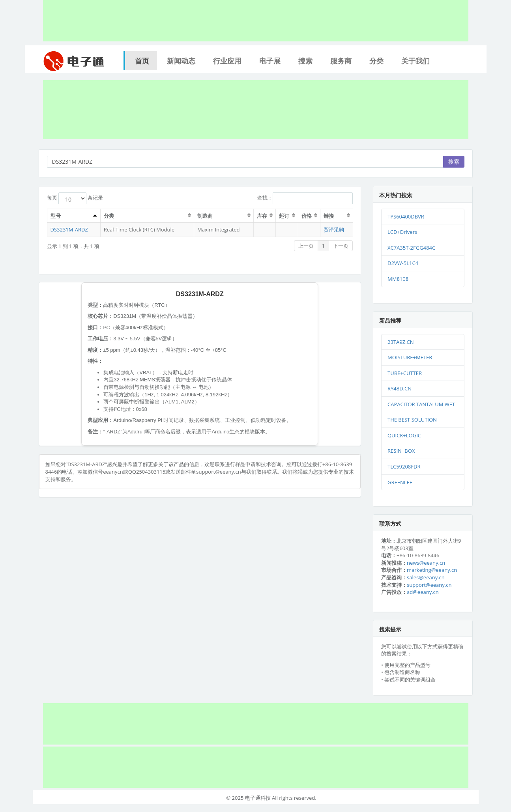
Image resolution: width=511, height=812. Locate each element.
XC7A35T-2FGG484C (411, 248)
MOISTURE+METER (410, 357)
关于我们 (416, 61)
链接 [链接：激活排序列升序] (329, 216)
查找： (305, 198)
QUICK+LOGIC (404, 435)
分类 (376, 61)
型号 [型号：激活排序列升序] (56, 216)
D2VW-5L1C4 (403, 263)
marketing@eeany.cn (432, 570)
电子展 (270, 61)
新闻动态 (181, 61)
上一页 (306, 246)
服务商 (341, 61)
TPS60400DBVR (406, 217)
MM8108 (398, 279)
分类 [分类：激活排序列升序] (109, 216)
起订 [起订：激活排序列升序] (284, 216)
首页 (142, 61)
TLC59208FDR (404, 467)
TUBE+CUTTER (405, 373)
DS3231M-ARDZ (69, 230)
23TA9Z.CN (401, 342)
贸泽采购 (334, 230)
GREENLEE (400, 482)
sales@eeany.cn (426, 577)
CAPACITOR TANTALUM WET (421, 404)
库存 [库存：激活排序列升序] (262, 216)
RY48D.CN (400, 388)
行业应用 (227, 61)
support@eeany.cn (429, 585)
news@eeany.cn (426, 563)
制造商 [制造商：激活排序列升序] (205, 216)
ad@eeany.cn (423, 592)
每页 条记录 (75, 198)
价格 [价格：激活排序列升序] (307, 216)
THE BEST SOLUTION (412, 420)
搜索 (305, 61)
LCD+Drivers (402, 232)
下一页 (341, 246)
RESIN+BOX (401, 451)
